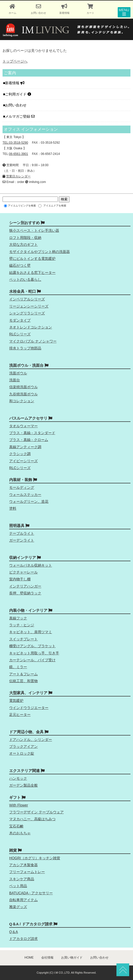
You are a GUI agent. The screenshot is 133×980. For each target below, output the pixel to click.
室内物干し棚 (20, 579)
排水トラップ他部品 (25, 348)
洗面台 (15, 380)
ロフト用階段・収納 (25, 238)
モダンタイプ (20, 320)
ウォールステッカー (25, 495)
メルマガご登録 (20, 116)
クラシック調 (20, 454)
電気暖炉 (16, 701)
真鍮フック (18, 618)
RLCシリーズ (20, 334)
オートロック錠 (22, 753)
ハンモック (18, 778)
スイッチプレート (23, 639)
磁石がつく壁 (20, 265)
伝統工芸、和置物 (23, 681)
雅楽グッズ (18, 907)
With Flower (19, 805)
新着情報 (15, 83)
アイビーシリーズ (23, 461)
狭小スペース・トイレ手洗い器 (34, 230)
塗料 (13, 508)
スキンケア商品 (22, 879)
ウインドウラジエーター (29, 708)
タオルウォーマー (23, 426)
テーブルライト (22, 533)
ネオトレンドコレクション (31, 327)
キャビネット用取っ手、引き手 (34, 653)
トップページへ (15, 61)
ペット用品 (18, 886)
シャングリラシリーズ (27, 313)
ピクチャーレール (23, 572)
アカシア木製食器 (23, 865)
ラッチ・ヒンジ (22, 625)
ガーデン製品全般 (23, 785)
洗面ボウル (18, 373)
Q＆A (14, 932)
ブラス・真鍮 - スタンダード (32, 433)
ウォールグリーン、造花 (29, 501)
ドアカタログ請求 (23, 939)
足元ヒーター (20, 715)
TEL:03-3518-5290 (15, 143)
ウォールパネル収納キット (31, 565)
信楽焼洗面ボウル (23, 387)
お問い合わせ (16, 105)
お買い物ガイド (72, 958)
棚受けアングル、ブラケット (32, 646)
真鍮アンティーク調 (25, 447)
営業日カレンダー (18, 176)
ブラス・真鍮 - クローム (29, 440)
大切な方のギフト (23, 244)
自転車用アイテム (23, 900)
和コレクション (22, 401)
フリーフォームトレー (27, 872)
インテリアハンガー (25, 586)
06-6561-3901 (18, 154)
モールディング (22, 487)
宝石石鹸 (16, 826)
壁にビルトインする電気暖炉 (32, 259)
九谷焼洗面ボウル (23, 394)
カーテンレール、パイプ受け (32, 660)
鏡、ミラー (18, 667)
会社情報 (47, 958)
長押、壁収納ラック (25, 593)
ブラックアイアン (23, 746)
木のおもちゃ (20, 833)
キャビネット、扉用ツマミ (31, 632)
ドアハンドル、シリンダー (31, 740)
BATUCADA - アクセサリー (31, 893)
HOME (29, 958)
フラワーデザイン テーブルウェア (36, 812)
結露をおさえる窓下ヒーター (32, 273)
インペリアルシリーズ (27, 299)
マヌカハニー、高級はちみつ (32, 819)
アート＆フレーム (23, 674)
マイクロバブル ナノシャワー (33, 341)
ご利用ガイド (18, 94)
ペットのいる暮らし (25, 279)
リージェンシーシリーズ (29, 306)
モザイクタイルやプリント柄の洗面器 (39, 252)
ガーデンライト (22, 540)
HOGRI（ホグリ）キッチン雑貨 (35, 858)
